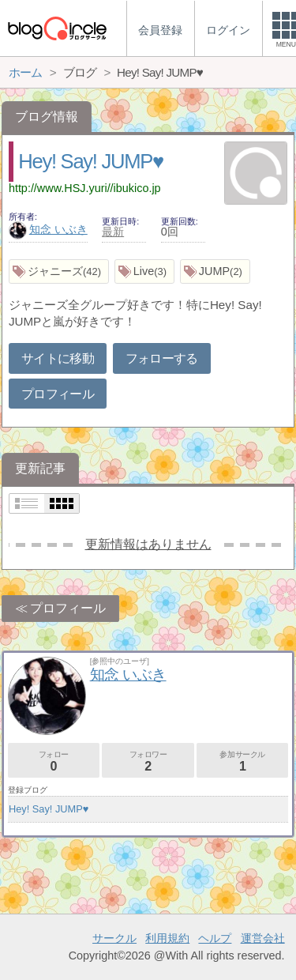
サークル (114, 938)
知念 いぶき (48, 229)
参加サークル (242, 761)
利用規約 (167, 938)
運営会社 (263, 938)
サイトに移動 (58, 358)
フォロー (54, 761)
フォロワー (148, 761)
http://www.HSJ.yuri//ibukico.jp (85, 188)
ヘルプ (215, 938)
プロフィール (58, 394)
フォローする (162, 358)
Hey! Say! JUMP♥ (91, 161)
